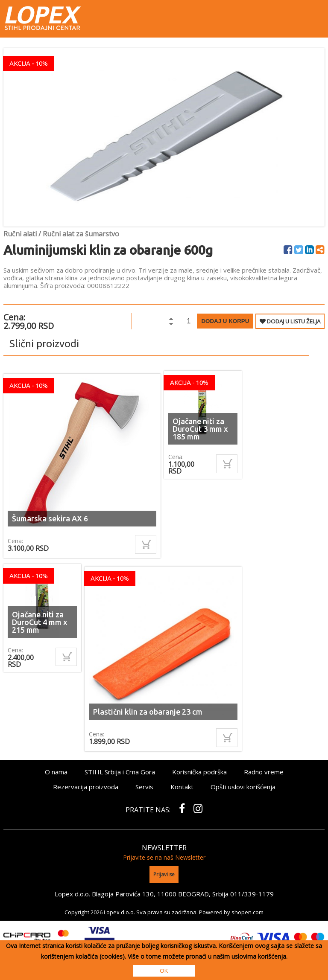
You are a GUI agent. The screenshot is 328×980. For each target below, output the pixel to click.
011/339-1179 (252, 894)
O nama (56, 772)
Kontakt (182, 787)
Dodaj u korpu (225, 321)
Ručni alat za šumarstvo (81, 234)
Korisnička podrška (199, 772)
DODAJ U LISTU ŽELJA (290, 321)
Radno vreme (264, 772)
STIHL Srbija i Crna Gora (120, 772)
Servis (144, 787)
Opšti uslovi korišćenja (243, 787)
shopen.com (247, 912)
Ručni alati (20, 234)
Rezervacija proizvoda (86, 787)
